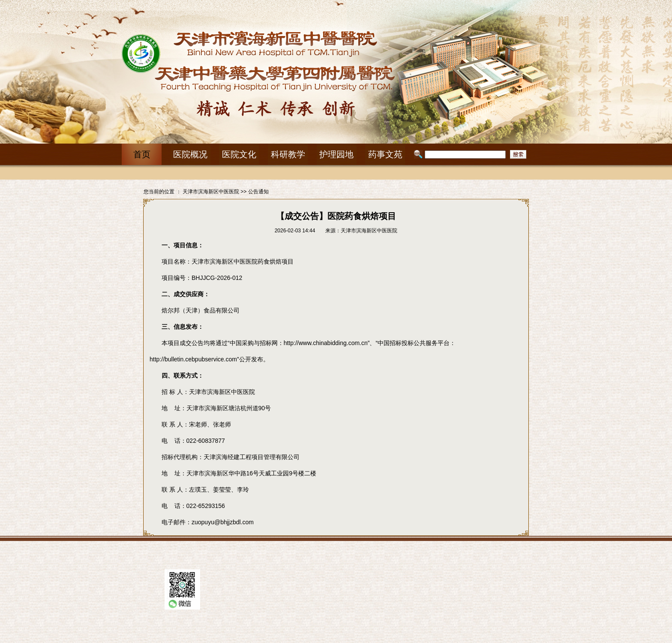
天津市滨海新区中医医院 (211, 192)
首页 (142, 154)
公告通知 (258, 192)
